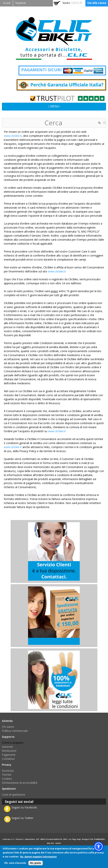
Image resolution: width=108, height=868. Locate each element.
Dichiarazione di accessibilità (20, 783)
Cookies (7, 779)
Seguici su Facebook (24, 807)
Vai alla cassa (97, 3)
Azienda (7, 721)
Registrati (21, 3)
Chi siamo (8, 727)
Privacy (7, 765)
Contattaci (8, 759)
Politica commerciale (15, 731)
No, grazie (36, 863)
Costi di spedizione (14, 795)
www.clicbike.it (13, 136)
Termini (7, 775)
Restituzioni (9, 751)
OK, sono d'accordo (15, 863)
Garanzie (7, 747)
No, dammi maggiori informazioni (38, 857)
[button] (99, 847)
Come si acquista (13, 743)
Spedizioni (9, 789)
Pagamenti (9, 755)
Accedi (7, 3)
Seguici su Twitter (22, 818)
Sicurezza (8, 771)
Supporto (8, 737)
